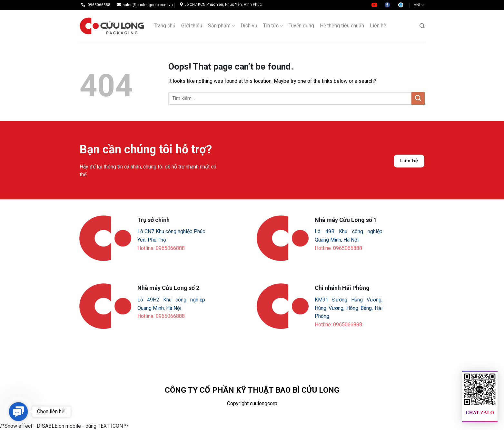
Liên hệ (409, 161)
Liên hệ (378, 26)
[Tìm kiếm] (422, 26)
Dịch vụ (249, 26)
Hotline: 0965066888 (161, 248)
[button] (18, 411)
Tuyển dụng (301, 26)
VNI (419, 5)
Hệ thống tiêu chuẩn (342, 26)
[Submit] (418, 98)
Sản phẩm (221, 26)
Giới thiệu (192, 26)
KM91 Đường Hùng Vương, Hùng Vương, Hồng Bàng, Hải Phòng (349, 308)
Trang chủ (165, 26)
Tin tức (273, 26)
